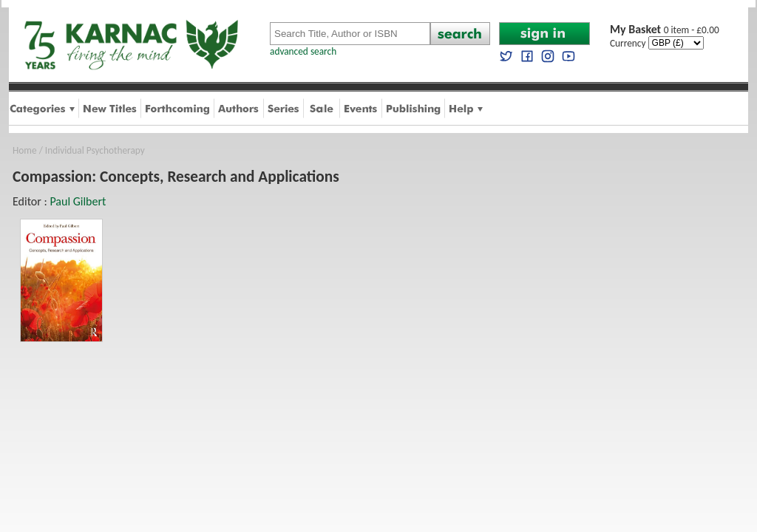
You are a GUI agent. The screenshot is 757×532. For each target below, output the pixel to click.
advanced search (303, 51)
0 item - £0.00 (665, 30)
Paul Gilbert (78, 201)
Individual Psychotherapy (95, 150)
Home (25, 150)
